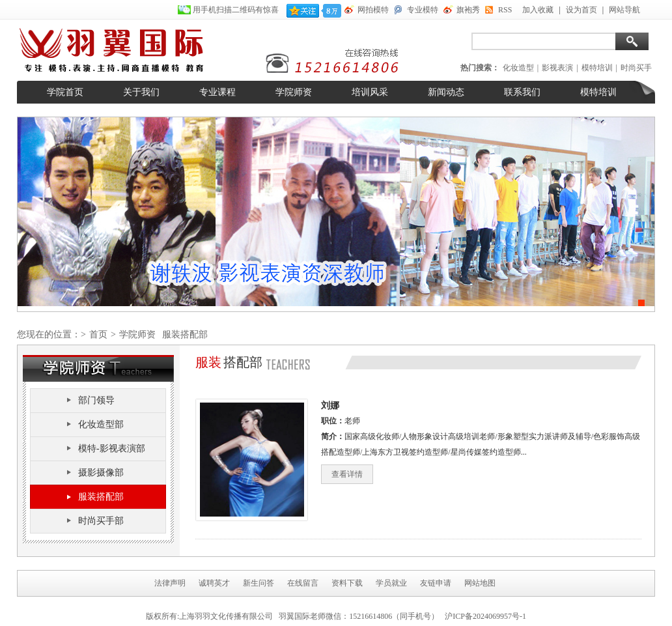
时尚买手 (636, 68)
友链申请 (436, 583)
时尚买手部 (101, 521)
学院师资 (294, 92)
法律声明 (170, 583)
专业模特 (423, 10)
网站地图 (480, 583)
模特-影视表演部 (112, 448)
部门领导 (96, 400)
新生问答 (259, 583)
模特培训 (597, 68)
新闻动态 (446, 92)
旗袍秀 (468, 10)
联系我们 (522, 92)
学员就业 (391, 583)
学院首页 (65, 92)
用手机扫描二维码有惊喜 (237, 10)
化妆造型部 (101, 424)
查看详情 (347, 474)
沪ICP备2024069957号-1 (485, 616)
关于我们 (141, 92)
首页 (98, 334)
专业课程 (217, 92)
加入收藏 (538, 10)
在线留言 (303, 583)
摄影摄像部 (101, 473)
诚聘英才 (214, 583)
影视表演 (557, 68)
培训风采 (370, 92)
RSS (505, 10)
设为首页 (581, 10)
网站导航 (624, 10)
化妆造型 (518, 68)
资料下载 (347, 583)
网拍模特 (373, 10)
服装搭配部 (101, 497)
